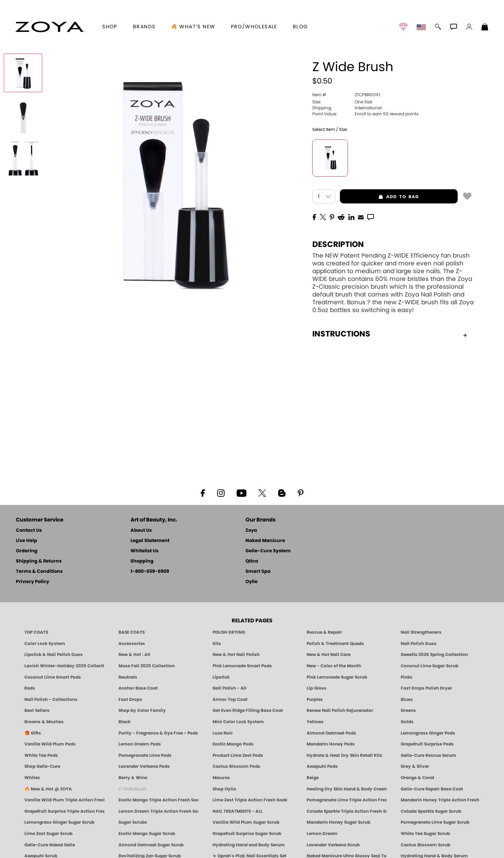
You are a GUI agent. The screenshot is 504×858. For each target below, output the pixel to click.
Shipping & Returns (39, 561)
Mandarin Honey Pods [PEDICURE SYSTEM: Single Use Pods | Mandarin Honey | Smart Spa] (331, 744)
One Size (342, 102)
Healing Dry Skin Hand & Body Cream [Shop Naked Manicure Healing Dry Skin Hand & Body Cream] (347, 789)
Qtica (252, 561)
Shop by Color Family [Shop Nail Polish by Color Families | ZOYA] (142, 710)
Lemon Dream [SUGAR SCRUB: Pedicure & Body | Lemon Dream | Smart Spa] (322, 834)
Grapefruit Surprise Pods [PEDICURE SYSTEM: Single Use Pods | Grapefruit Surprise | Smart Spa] (427, 744)
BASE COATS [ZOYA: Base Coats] (132, 632)
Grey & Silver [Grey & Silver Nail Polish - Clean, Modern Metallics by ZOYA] (415, 766)
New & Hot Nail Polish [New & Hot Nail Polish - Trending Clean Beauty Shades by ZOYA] (236, 655)
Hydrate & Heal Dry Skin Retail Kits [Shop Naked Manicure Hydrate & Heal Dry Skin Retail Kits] (344, 755)
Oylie (251, 582)
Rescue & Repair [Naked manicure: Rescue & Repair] (324, 632)
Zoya (251, 531)
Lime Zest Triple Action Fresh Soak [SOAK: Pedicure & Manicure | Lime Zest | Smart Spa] (250, 800)
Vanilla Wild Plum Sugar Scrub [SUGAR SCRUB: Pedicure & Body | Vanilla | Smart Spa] (246, 822)
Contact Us (29, 531)
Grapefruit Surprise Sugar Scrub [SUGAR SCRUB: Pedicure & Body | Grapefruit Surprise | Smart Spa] (247, 834)
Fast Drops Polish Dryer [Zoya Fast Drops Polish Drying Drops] (426, 688)
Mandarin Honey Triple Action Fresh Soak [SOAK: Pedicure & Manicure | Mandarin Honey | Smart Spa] (441, 800)
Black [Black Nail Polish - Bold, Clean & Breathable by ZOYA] (124, 722)
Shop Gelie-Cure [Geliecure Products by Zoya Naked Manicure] (42, 766)
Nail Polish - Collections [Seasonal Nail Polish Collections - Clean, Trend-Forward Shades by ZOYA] (51, 699)
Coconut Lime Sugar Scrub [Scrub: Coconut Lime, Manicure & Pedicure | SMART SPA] (430, 666)
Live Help (27, 541)
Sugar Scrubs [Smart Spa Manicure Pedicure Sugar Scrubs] (133, 822)
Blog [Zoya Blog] (300, 27)
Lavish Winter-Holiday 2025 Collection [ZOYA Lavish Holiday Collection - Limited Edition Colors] (64, 666)
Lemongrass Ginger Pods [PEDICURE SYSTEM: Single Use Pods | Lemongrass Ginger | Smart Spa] (428, 733)
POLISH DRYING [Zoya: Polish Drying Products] (229, 632)
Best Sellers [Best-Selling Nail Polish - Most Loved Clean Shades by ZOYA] (37, 710)
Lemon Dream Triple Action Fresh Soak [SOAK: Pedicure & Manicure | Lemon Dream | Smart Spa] (158, 811)
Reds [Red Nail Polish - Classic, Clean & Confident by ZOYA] (30, 688)
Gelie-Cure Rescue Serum (428, 755)
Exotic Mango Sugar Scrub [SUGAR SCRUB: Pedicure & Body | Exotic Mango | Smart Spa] (147, 834)
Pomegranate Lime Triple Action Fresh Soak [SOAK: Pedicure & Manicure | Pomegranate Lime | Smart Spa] (347, 800)
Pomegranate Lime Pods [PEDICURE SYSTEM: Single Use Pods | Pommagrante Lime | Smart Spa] (145, 755)
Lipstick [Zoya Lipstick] (221, 677)
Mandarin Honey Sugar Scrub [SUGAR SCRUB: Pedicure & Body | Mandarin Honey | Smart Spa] (338, 822)
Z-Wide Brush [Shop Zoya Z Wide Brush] (132, 789)
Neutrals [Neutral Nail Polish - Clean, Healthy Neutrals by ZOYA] (128, 677)
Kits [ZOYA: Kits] (217, 644)
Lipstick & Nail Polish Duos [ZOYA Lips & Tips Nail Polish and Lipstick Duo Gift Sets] (54, 655)
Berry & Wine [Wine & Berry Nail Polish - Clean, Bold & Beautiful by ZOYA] (133, 778)
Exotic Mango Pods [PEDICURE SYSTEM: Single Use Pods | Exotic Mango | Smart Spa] (233, 744)
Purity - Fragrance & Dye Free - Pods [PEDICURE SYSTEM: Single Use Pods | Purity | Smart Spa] (158, 733)
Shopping (142, 561)
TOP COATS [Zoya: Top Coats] (36, 632)
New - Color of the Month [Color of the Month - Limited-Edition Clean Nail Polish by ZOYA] (334, 666)
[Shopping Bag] (485, 28)
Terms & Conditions (39, 572)
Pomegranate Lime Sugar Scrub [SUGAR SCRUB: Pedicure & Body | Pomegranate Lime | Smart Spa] (435, 822)
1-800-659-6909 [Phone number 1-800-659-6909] (150, 572)
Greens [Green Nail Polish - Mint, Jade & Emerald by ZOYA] (408, 710)
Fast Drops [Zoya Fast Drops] (130, 699)
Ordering (27, 551)
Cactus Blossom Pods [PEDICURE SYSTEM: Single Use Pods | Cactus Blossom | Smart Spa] (236, 766)
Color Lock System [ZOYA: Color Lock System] (45, 644)
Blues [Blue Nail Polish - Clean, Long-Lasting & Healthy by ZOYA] (407, 699)
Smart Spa (258, 572)
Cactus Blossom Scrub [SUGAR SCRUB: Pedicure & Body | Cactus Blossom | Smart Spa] (425, 845)
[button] (50, 27)
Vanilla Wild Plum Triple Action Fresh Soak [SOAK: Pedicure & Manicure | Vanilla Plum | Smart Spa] (64, 800)
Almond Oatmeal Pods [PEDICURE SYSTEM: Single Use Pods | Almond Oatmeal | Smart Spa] (331, 733)
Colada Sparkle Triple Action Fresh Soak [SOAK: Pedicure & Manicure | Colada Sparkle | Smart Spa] (347, 811)
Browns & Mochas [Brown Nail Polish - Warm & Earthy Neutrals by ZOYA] (44, 722)
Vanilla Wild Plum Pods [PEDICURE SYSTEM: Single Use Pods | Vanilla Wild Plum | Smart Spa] (50, 744)
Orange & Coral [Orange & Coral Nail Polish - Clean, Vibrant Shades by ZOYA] (418, 778)
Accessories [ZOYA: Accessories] (132, 644)
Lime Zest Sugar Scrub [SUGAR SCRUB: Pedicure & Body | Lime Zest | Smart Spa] (48, 834)
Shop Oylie (224, 789)
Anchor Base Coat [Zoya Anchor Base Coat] (138, 688)
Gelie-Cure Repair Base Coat (432, 789)
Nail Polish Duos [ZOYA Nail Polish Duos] (419, 644)
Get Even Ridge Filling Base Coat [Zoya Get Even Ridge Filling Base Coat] (248, 710)
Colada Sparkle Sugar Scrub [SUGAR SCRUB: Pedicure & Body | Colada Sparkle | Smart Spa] (431, 811)
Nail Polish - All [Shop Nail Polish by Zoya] (230, 688)
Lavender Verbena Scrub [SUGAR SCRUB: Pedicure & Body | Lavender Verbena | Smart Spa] (333, 845)
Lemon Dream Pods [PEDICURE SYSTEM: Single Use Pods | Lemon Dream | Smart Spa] (140, 744)
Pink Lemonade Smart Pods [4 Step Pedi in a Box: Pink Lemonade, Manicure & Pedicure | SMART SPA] (242, 666)
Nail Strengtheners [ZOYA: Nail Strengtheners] (421, 632)
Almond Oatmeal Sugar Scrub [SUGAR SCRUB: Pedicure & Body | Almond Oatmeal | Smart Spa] (151, 845)
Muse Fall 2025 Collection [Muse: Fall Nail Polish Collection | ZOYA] (147, 666)
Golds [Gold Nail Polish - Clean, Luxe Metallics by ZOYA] (407, 722)
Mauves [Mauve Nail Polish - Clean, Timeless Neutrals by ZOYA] (221, 778)
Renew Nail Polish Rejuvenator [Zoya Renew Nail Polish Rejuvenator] (340, 710)
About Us (141, 531)
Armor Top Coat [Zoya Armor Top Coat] (230, 699)
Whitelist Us (144, 551)
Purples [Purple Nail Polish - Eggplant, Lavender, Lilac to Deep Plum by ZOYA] (315, 699)
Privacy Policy (33, 582)
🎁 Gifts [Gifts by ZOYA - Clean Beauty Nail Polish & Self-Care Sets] (33, 733)
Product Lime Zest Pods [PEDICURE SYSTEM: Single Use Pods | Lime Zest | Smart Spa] (238, 755)
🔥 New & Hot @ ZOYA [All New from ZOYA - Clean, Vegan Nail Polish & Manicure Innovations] (48, 789)
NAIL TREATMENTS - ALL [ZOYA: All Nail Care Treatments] (238, 811)
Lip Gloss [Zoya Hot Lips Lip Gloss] (317, 688)
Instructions (390, 334)
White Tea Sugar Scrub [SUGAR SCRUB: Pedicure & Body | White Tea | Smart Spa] (425, 834)
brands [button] (144, 27)
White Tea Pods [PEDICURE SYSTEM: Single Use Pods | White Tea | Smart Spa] (41, 755)
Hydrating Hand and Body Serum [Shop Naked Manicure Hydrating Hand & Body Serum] (249, 845)
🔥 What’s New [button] (193, 27)
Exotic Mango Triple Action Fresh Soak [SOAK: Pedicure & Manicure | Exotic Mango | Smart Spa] (158, 800)
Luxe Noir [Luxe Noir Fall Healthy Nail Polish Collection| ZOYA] (223, 733)
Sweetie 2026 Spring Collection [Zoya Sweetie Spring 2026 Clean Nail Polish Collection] (434, 655)
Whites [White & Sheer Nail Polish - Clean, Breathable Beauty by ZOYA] (32, 778)
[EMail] (361, 217)
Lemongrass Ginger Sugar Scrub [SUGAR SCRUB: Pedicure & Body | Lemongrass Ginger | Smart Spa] (59, 822)
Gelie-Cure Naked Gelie (50, 845)
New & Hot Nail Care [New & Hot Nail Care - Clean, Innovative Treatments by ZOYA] (329, 655)
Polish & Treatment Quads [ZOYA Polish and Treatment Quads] (335, 644)
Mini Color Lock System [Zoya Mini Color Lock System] (238, 722)
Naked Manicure (265, 541)
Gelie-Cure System (268, 551)
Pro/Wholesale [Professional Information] (254, 27)
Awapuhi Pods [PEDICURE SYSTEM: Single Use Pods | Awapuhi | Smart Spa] (322, 766)
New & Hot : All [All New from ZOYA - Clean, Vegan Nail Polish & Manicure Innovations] (134, 655)
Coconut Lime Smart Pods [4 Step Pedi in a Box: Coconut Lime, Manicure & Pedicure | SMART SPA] (53, 677)
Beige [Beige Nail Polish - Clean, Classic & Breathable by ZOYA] (313, 778)
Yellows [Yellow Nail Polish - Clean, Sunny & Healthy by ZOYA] (315, 722)
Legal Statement (150, 541)
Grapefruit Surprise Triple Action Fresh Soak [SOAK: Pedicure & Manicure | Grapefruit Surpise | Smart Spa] (64, 811)
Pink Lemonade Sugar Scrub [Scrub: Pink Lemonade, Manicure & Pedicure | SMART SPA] (337, 677)
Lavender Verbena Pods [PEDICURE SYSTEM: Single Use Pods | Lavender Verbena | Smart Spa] (144, 766)
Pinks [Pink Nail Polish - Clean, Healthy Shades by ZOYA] (407, 677)
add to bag (380, 197)
